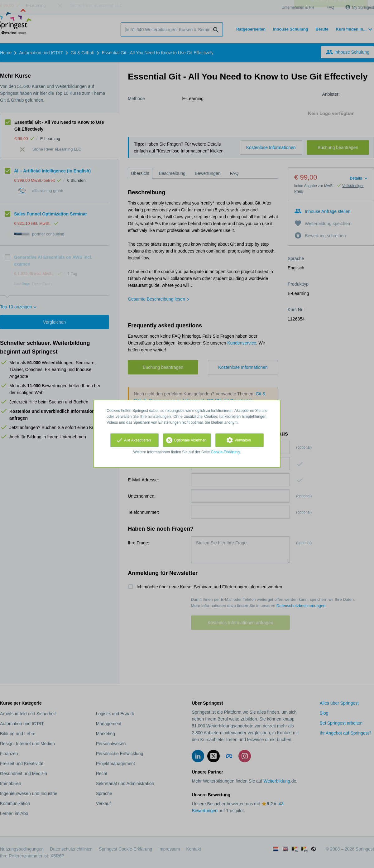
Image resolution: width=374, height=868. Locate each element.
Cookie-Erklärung (225, 452)
